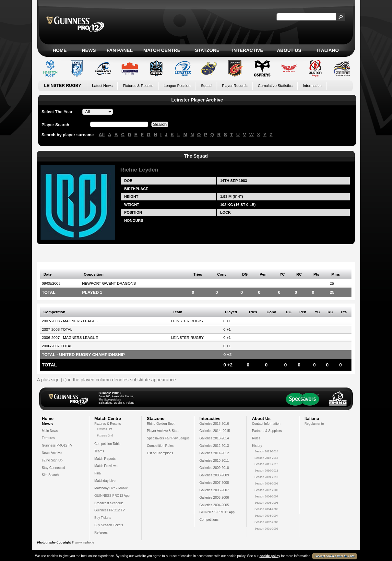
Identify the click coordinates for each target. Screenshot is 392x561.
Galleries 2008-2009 (214, 475)
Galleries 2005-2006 (214, 498)
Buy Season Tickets (109, 525)
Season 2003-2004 (266, 516)
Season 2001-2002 (266, 529)
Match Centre (162, 50)
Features (48, 438)
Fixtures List (105, 429)
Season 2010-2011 (266, 471)
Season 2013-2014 (266, 451)
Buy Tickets (103, 518)
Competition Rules (160, 446)
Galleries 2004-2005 (214, 505)
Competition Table (107, 444)
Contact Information (266, 424)
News (89, 50)
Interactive (248, 50)
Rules (256, 438)
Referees (101, 533)
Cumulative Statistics (275, 86)
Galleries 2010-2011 (214, 461)
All (101, 135)
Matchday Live (105, 481)
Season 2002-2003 (266, 522)
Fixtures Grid (105, 436)
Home (59, 50)
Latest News (102, 86)
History (257, 446)
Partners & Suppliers (267, 431)
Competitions (209, 520)
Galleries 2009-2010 (214, 468)
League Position (177, 86)
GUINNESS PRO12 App (112, 496)
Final (98, 473)
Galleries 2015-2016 (214, 424)
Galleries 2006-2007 (214, 490)
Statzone (207, 50)
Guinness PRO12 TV (57, 445)
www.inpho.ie (84, 543)
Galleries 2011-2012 (214, 453)
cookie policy (270, 556)
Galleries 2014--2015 (215, 431)
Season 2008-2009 (266, 483)
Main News (50, 431)
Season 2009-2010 (266, 477)
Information (312, 86)
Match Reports (105, 459)
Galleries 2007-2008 (214, 483)
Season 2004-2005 (266, 509)
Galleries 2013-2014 (214, 438)
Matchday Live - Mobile (111, 488)
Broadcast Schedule (109, 503)
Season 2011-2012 (266, 464)
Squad (206, 86)
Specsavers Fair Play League (168, 438)
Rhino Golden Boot (161, 424)
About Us (289, 50)
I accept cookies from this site (335, 556)
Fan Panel (120, 50)
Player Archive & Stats (163, 431)
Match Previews (106, 466)
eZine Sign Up (52, 460)
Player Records (235, 86)
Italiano (328, 50)
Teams (99, 451)
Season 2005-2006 (266, 503)
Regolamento (314, 424)
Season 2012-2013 (266, 458)
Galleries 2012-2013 (214, 446)
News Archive (52, 453)
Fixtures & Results (138, 86)
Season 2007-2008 (266, 490)
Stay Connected (53, 468)
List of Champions (160, 453)
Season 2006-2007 (266, 496)
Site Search (50, 475)
